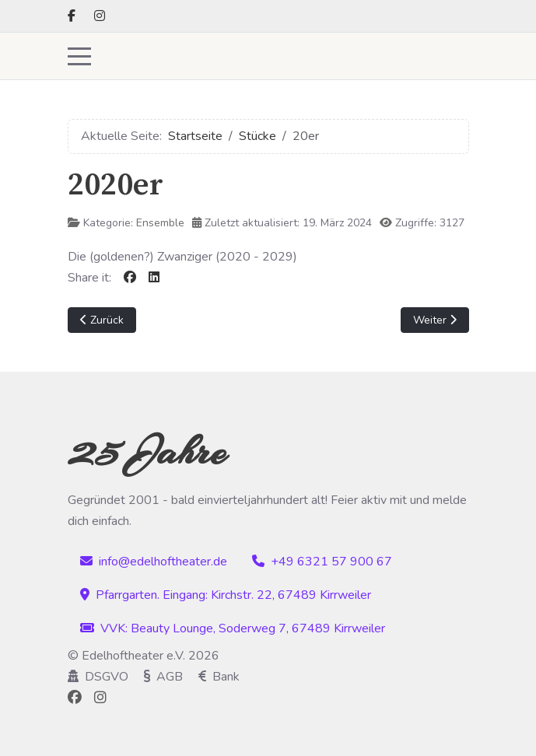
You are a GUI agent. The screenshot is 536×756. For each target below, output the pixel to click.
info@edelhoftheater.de (154, 562)
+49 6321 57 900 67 (322, 562)
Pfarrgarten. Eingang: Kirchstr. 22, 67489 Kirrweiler (226, 595)
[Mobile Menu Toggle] (79, 56)
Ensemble (160, 223)
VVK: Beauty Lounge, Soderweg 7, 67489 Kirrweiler (233, 628)
